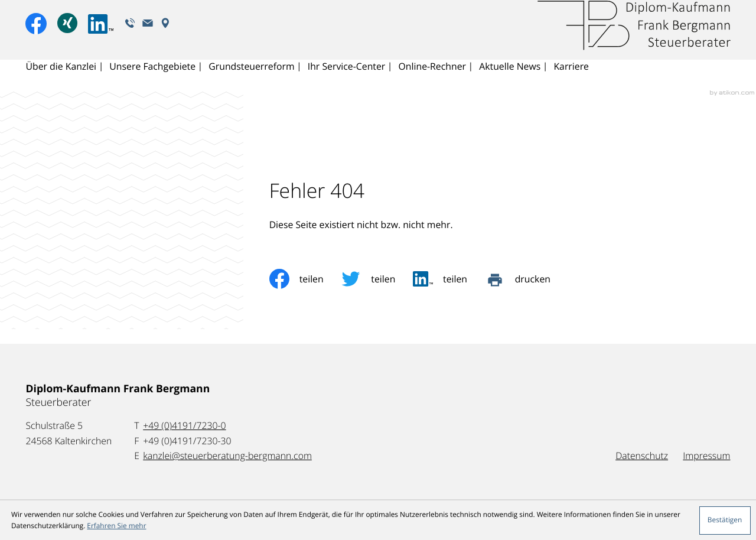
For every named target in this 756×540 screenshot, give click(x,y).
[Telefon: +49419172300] (184, 426)
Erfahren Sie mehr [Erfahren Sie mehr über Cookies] (116, 526)
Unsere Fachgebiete (153, 80)
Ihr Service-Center (347, 80)
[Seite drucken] (527, 279)
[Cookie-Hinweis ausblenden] (725, 521)
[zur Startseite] (633, 40)
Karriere (573, 80)
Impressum (706, 456)
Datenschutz (642, 456)
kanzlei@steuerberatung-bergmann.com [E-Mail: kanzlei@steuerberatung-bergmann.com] (227, 456)
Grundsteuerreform (252, 80)
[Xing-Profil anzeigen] (68, 38)
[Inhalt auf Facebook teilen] (305, 279)
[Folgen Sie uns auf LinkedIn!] (102, 38)
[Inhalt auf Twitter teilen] (377, 279)
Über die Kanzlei (61, 80)
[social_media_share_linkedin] (449, 279)
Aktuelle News (511, 80)
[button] (131, 37)
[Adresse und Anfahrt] (167, 37)
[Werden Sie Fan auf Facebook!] (36, 37)
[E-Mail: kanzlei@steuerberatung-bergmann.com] (149, 37)
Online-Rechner (434, 80)
